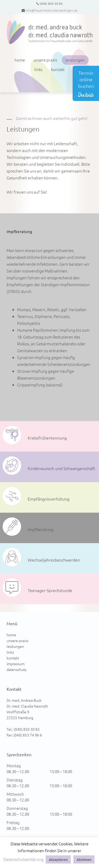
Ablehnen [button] (84, 859)
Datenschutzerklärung (23, 859)
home (20, 60)
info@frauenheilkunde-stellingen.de (52, 10)
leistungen (75, 60)
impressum (16, 664)
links (38, 69)
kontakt (58, 69)
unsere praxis (45, 60)
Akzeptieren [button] (58, 859)
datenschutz (16, 669)
